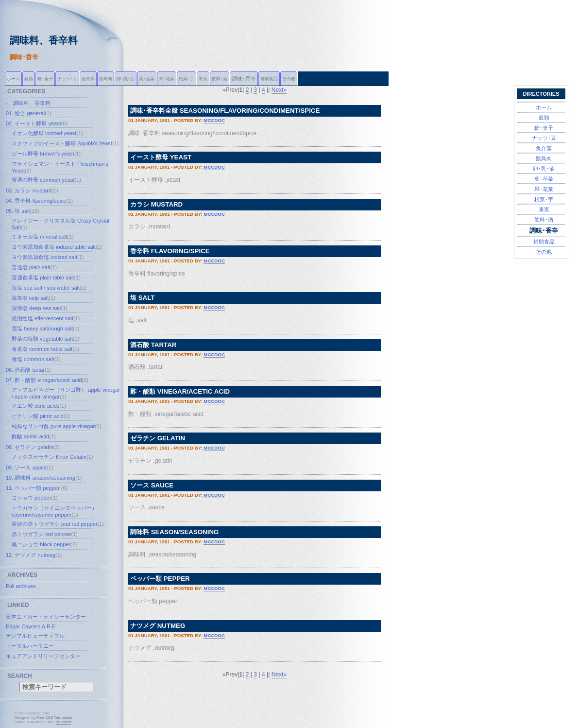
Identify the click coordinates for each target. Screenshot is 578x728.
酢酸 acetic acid (30, 436)
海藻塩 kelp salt (30, 298)
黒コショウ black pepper (41, 544)
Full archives (21, 586)
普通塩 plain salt (31, 267)
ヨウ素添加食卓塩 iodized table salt (54, 247)
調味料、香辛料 (32, 103)
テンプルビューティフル (35, 636)
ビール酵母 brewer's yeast (43, 154)
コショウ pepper (31, 498)
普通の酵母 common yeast (43, 180)
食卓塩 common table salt (42, 349)
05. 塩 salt (18, 211)
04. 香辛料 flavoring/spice (36, 201)
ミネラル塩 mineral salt (39, 237)
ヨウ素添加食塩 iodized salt (44, 257)
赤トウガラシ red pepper (41, 534)
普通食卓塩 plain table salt (43, 277)
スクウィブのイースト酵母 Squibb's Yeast (62, 143)
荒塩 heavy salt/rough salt (42, 329)
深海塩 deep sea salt (36, 308)
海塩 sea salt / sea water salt (46, 288)
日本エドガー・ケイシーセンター (46, 617)
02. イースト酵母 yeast (34, 123)
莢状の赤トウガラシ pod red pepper (55, 524)
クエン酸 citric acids (35, 406)
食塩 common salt (33, 359)
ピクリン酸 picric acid (38, 416)
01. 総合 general (25, 113)
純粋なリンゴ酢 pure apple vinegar (53, 426)
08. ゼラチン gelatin (30, 447)
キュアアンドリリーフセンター (43, 656)
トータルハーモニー (30, 646)
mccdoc (214, 120)
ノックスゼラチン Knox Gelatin (49, 457)
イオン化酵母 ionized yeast (44, 133)
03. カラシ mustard (29, 191)
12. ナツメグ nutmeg (31, 555)
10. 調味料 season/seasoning (41, 478)
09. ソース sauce (26, 468)
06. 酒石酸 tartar (25, 370)
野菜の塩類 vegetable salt (42, 339)
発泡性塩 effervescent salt (42, 318)
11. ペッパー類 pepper (34, 488)
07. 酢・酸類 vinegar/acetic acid (44, 380)
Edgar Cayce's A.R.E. (31, 626)
